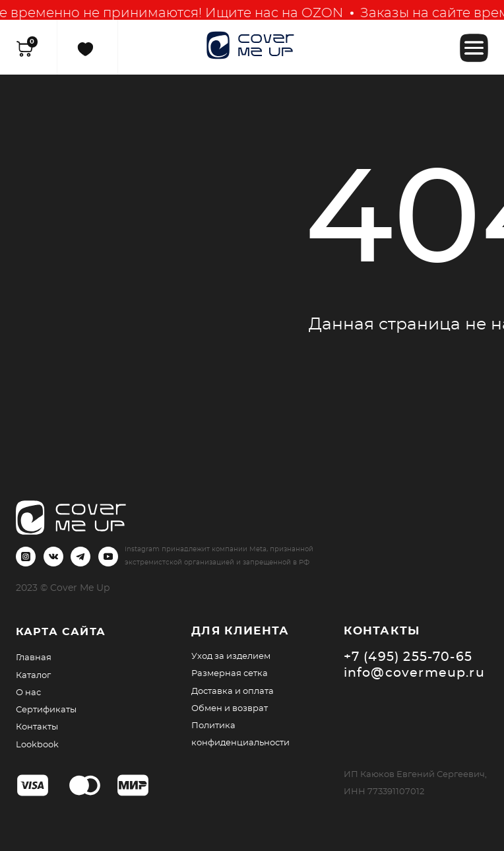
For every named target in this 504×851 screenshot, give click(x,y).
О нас (28, 693)
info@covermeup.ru (414, 673)
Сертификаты (46, 710)
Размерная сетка (230, 673)
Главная (34, 658)
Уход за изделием (231, 656)
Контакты (37, 727)
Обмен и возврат (230, 708)
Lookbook (37, 745)
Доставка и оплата (233, 691)
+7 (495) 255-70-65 (408, 657)
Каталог (33, 675)
